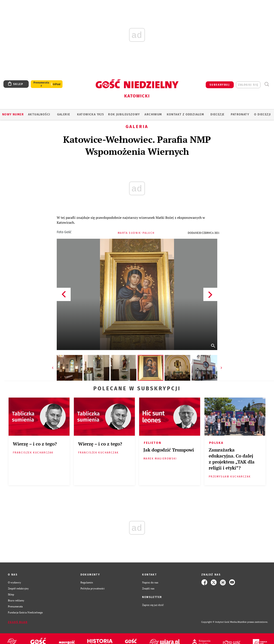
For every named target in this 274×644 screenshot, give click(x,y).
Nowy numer (13, 114)
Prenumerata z (41, 84)
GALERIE (64, 114)
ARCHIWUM (153, 114)
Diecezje (217, 114)
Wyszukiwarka (267, 84)
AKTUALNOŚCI (39, 114)
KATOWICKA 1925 (91, 114)
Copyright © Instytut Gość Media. (219, 622)
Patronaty (240, 114)
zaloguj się (248, 85)
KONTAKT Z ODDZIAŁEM (185, 114)
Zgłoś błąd (18, 622)
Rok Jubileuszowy (124, 114)
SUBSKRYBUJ (220, 85)
